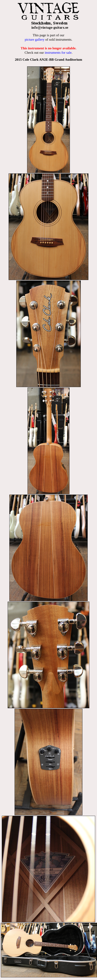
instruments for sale (58, 53)
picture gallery (35, 39)
